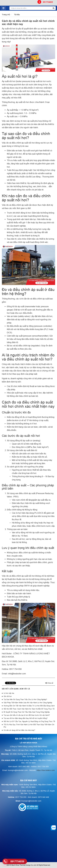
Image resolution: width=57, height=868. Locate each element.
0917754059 (45, 2)
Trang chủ (6, 15)
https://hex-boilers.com (46, 770)
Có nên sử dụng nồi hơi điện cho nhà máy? (19, 730)
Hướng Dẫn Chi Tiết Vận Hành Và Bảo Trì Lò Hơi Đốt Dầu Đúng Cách (29, 706)
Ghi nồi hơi (8, 696)
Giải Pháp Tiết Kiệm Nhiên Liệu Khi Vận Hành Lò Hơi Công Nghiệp (28, 703)
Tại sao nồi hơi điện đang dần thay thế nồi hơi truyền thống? (26, 718)
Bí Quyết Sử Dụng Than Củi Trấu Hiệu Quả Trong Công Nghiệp (27, 712)
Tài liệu (17, 15)
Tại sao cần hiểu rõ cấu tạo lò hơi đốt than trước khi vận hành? (27, 715)
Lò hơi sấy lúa (9, 693)
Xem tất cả (25, 689)
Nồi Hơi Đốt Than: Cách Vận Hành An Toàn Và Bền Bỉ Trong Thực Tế (29, 709)
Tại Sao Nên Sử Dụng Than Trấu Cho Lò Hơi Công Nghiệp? (25, 699)
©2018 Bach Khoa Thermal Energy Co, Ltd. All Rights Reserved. (28, 865)
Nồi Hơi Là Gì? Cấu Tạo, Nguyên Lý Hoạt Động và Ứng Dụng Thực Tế (29, 721)
